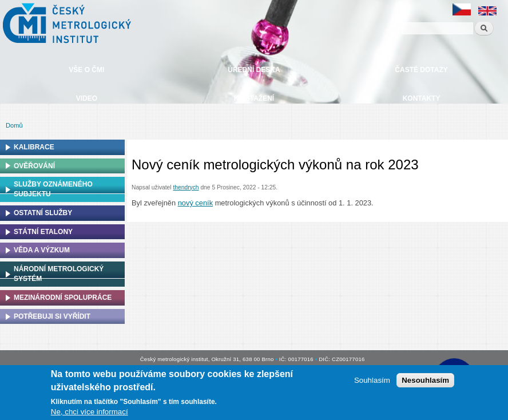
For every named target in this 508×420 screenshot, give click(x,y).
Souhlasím (372, 380)
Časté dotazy (421, 70)
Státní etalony (43, 232)
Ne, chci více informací (90, 412)
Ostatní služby (43, 213)
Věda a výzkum (42, 250)
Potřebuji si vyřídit (52, 316)
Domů (14, 125)
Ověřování (34, 166)
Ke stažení (254, 98)
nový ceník (195, 203)
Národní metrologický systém (59, 274)
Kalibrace (34, 147)
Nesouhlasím (425, 380)
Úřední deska (254, 70)
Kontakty (422, 98)
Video (87, 98)
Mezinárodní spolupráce (63, 298)
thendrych (186, 187)
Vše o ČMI (86, 70)
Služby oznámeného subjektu (53, 189)
